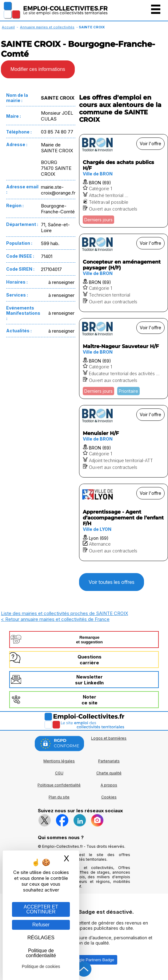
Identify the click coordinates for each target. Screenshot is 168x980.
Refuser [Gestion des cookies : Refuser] (41, 925)
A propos (109, 785)
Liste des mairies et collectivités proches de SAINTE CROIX (64, 613)
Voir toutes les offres (112, 582)
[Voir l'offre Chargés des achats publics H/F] (124, 181)
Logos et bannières (109, 738)
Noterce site (90, 700)
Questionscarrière (90, 660)
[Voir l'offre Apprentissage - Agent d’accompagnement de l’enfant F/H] (124, 522)
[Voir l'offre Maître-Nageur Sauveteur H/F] (124, 359)
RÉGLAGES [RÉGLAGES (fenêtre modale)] (41, 938)
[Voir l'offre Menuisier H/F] (124, 441)
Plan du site (59, 797)
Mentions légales (59, 761)
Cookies (109, 797)
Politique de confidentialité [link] (41, 953)
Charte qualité (109, 773)
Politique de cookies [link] (41, 966)
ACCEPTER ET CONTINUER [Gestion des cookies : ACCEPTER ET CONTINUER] (41, 909)
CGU (59, 773)
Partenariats (109, 761)
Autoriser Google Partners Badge (84, 960)
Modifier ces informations (38, 69)
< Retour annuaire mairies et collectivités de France (55, 619)
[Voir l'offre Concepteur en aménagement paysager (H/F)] (124, 273)
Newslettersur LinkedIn (89, 680)
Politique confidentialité (59, 785)
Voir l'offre (150, 144)
